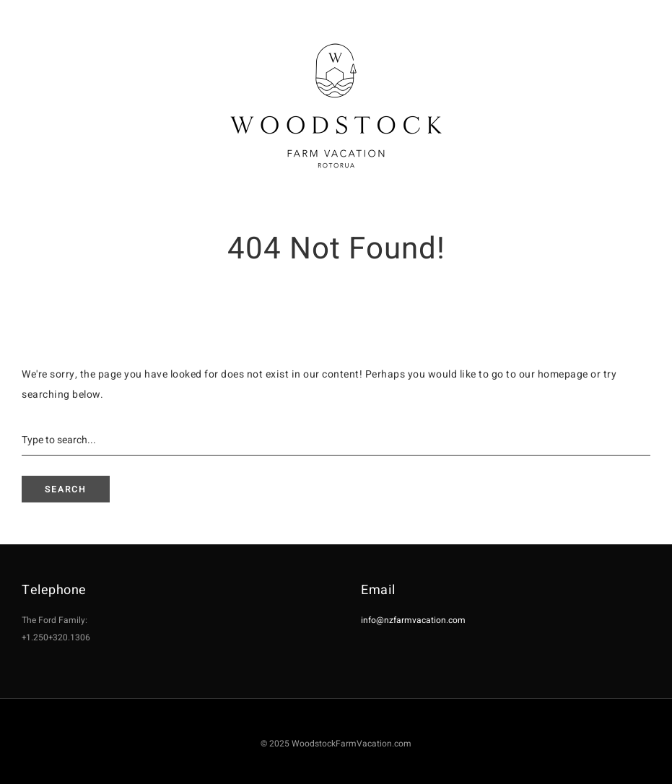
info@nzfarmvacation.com (413, 620)
